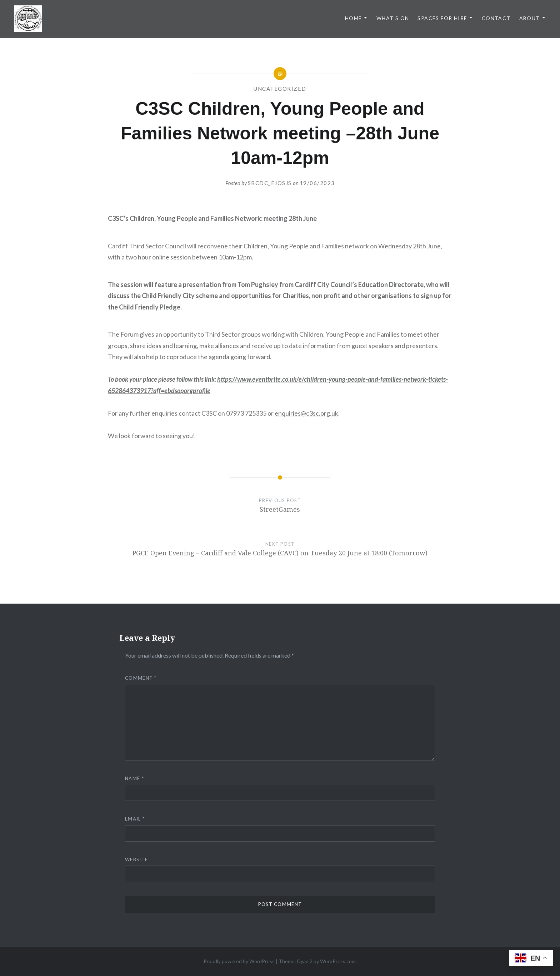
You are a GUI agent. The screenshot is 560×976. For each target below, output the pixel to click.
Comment (141, 678)
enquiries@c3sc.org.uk (306, 413)
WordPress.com (338, 961)
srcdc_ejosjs (270, 183)
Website (136, 859)
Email (135, 819)
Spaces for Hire (442, 18)
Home (354, 18)
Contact (496, 18)
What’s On (393, 18)
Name (134, 778)
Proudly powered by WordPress (239, 961)
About (530, 18)
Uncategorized (280, 89)
